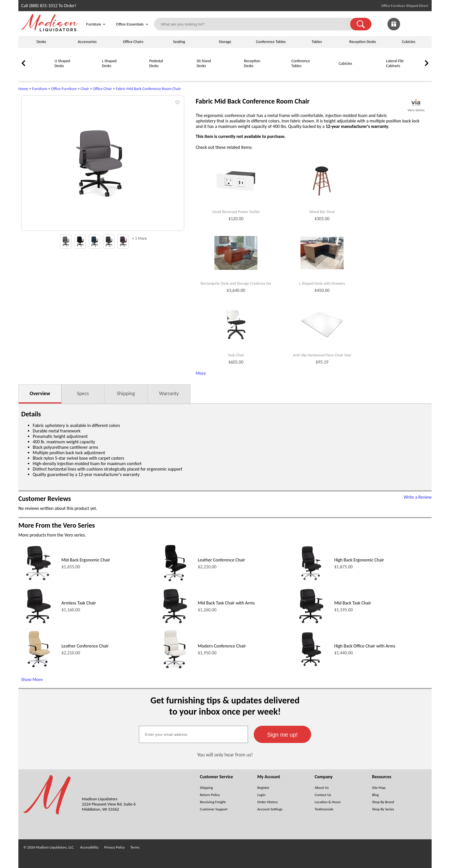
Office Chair (102, 89)
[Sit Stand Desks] (182, 74)
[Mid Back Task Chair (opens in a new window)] (311, 625)
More (201, 373)
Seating (179, 42)
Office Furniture (64, 89)
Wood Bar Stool (322, 212)
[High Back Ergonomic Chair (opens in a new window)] (311, 582)
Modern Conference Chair (222, 646)
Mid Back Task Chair (353, 603)
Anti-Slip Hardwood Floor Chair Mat (322, 355)
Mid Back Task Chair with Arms (226, 603)
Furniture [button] (96, 25)
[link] (422, 24)
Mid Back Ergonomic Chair (86, 560)
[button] (361, 24)
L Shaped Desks (109, 63)
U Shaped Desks (62, 63)
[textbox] (193, 734)
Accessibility (89, 847)
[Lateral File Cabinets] (371, 74)
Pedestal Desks (156, 63)
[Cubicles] (324, 74)
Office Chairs (133, 42)
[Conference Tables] (277, 74)
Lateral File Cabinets (395, 63)
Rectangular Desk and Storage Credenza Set (236, 284)
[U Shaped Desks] (40, 74)
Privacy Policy (114, 847)
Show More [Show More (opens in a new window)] (32, 679)
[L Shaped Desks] (87, 74)
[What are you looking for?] (256, 24)
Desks (41, 42)
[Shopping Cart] (422, 24)
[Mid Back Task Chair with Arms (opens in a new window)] (175, 625)
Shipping (126, 393)
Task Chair (236, 355)
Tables (317, 42)
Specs (83, 393)
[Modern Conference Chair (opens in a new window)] (175, 668)
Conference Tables (271, 42)
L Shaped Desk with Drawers (322, 284)
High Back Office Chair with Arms (365, 646)
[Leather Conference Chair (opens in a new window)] (175, 582)
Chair (85, 89)
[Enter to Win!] (394, 29)
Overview (40, 393)
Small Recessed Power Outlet (236, 212)
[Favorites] (408, 29)
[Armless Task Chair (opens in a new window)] (38, 625)
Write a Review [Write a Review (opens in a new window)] (418, 497)
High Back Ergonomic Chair (359, 560)
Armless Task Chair (79, 603)
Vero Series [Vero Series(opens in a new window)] (416, 110)
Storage (225, 42)
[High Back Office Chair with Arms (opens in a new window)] (311, 668)
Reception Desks (363, 42)
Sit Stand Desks (204, 63)
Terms (135, 847)
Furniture (40, 89)
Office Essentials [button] (132, 25)
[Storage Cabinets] (419, 74)
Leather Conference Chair (221, 560)
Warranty (169, 393)
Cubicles (409, 42)
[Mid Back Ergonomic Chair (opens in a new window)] (38, 582)
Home (23, 89)
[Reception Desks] (229, 74)
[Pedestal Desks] (135, 74)
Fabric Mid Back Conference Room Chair (148, 89)
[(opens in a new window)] (416, 103)
